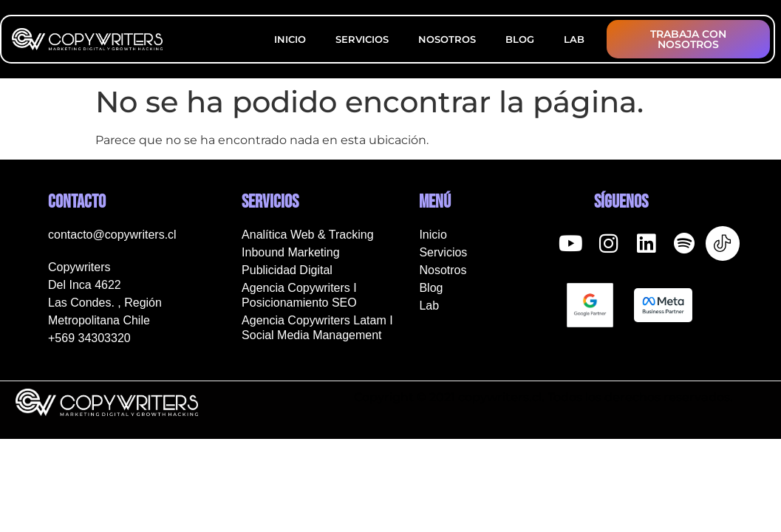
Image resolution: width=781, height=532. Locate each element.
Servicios (362, 39)
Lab (574, 39)
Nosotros (447, 39)
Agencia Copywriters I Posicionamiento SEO (299, 295)
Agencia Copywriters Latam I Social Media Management (317, 328)
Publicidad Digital (287, 270)
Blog (520, 39)
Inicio (290, 39)
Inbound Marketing (291, 252)
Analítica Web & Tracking (307, 235)
